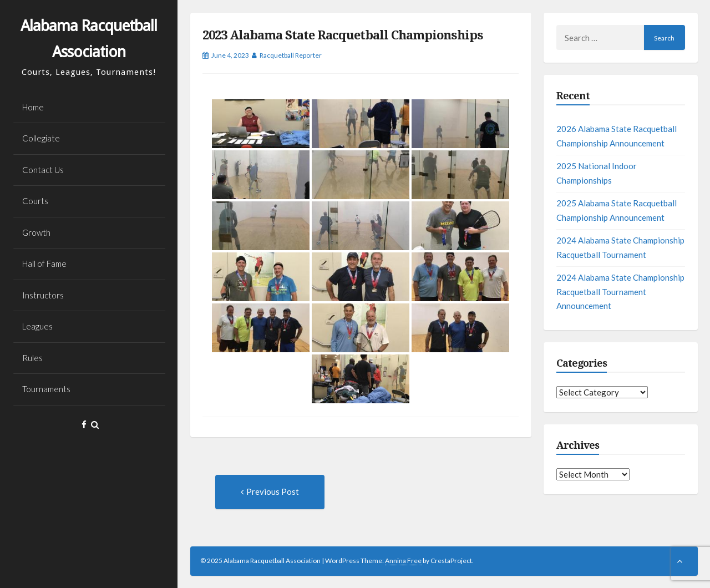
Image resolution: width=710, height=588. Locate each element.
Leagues (37, 326)
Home (33, 107)
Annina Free (403, 561)
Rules (32, 358)
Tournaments (46, 389)
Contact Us (43, 170)
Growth (36, 232)
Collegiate (41, 138)
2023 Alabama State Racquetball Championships (343, 35)
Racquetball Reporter (291, 55)
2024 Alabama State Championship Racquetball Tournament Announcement (620, 292)
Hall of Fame (44, 263)
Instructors (43, 295)
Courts (35, 201)
